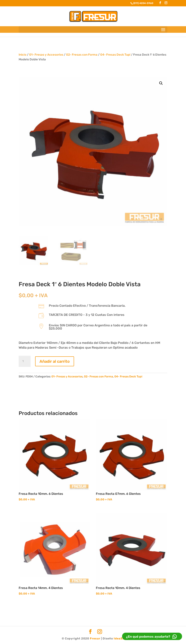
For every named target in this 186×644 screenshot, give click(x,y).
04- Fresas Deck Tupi (115, 55)
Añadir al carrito (55, 361)
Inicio (23, 55)
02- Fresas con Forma (82, 55)
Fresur (95, 639)
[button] (161, 83)
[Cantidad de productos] (25, 361)
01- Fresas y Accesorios (46, 55)
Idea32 (119, 639)
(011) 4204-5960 (143, 3)
